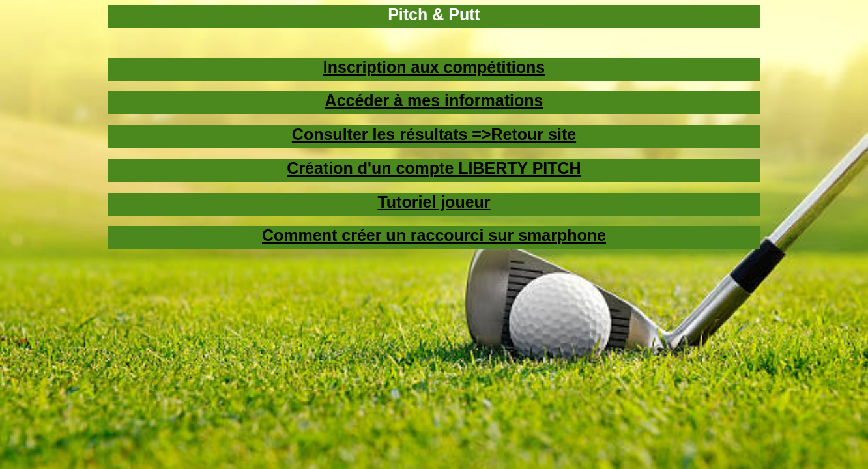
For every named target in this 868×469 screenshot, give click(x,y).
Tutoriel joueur (434, 202)
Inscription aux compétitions (434, 67)
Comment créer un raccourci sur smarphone (434, 235)
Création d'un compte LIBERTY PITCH (434, 168)
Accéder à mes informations (434, 100)
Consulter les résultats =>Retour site (434, 134)
